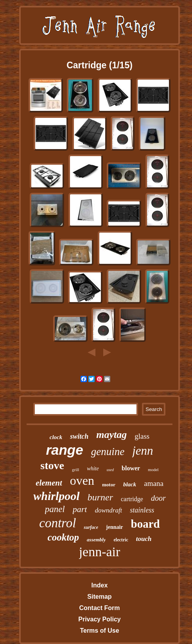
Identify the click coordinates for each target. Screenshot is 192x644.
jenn (143, 451)
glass (142, 436)
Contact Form (99, 608)
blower (131, 468)
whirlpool (56, 496)
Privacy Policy (100, 619)
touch (144, 539)
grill (75, 470)
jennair (115, 527)
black (130, 484)
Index (100, 585)
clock (56, 437)
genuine (108, 452)
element (49, 483)
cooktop (64, 537)
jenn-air (100, 552)
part (80, 509)
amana (154, 483)
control (57, 523)
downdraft (108, 510)
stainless (142, 510)
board (145, 524)
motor (109, 485)
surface (91, 527)
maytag (111, 435)
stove (52, 465)
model (153, 470)
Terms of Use (99, 631)
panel (55, 509)
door (158, 498)
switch (79, 436)
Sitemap (99, 597)
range (64, 450)
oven (82, 480)
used (110, 470)
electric (121, 540)
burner (100, 497)
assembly (96, 540)
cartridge (132, 499)
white (93, 469)
